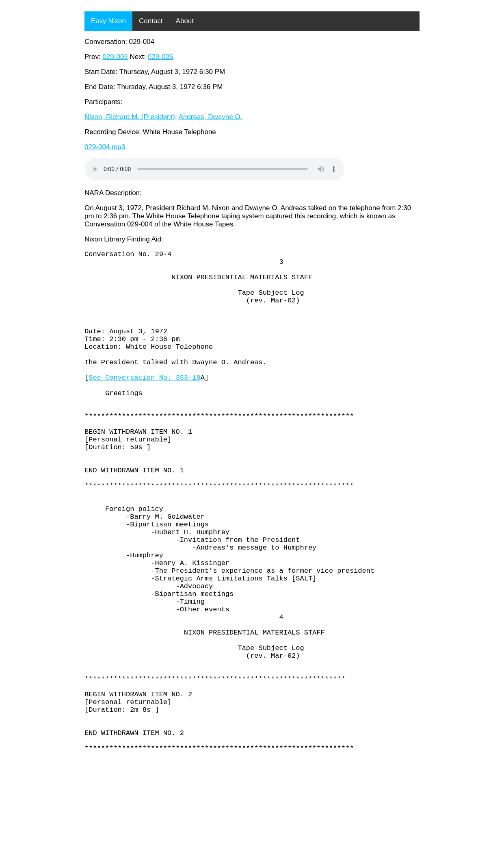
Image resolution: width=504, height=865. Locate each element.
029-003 (115, 57)
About (185, 21)
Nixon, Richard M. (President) (130, 117)
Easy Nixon (108, 21)
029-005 (160, 57)
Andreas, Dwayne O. (210, 117)
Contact (151, 21)
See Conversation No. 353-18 (144, 405)
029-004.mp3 (105, 147)
